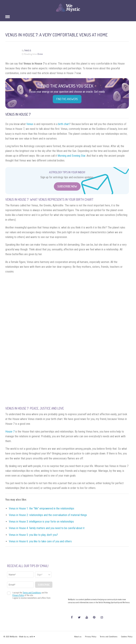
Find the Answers (67, 99)
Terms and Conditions (109, 637)
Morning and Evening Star (71, 156)
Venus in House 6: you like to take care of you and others (40, 541)
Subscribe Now (67, 186)
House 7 (10, 432)
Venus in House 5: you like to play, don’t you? (34, 535)
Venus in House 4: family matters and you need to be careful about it (47, 528)
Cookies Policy (127, 637)
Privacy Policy (91, 637)
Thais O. (28, 50)
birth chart (64, 124)
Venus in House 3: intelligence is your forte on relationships (41, 522)
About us (78, 637)
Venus (30, 124)
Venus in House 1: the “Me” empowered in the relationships (42, 508)
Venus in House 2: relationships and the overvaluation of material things (48, 515)
